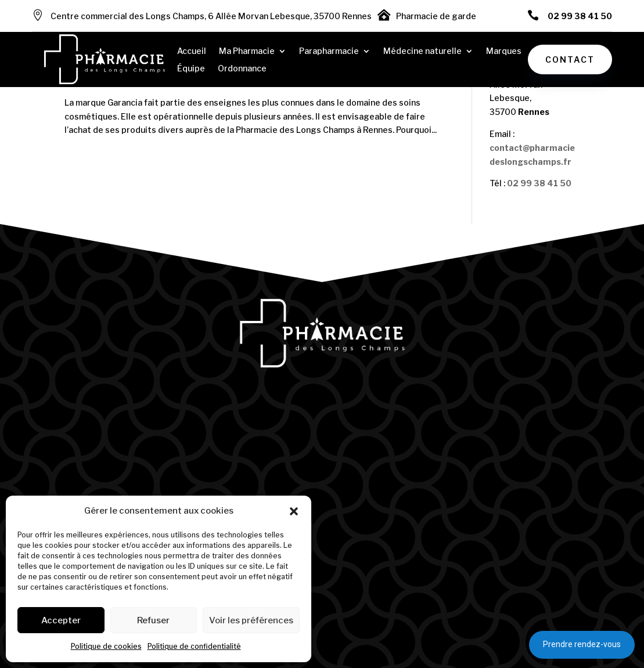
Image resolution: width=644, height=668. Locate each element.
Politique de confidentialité (194, 646)
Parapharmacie (329, 51)
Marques (504, 51)
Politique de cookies (106, 646)
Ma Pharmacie (247, 51)
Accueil (192, 51)
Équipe (191, 69)
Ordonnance (242, 69)
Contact (570, 59)
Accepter (61, 620)
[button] (294, 511)
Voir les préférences (251, 620)
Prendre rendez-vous (582, 644)
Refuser (153, 620)
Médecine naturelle (422, 51)
